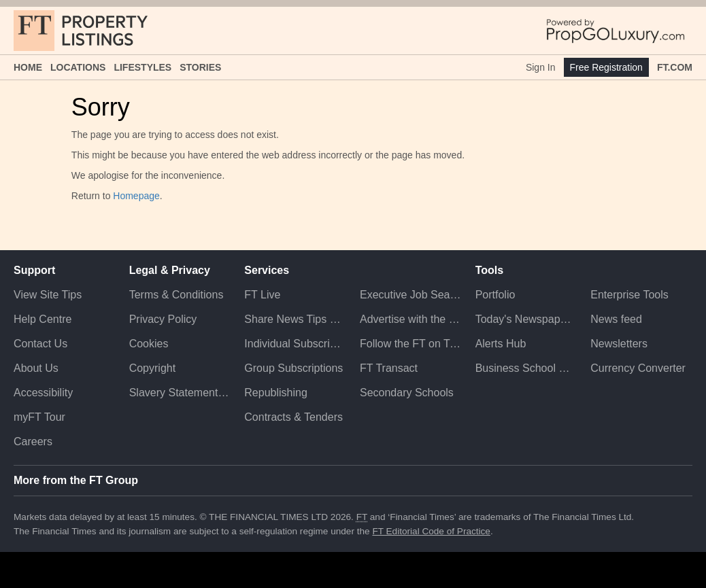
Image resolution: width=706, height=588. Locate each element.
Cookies (149, 344)
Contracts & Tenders (293, 417)
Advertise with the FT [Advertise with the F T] (411, 319)
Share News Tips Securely (295, 319)
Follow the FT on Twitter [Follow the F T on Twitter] (411, 344)
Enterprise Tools (629, 295)
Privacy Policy (163, 319)
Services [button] (267, 270)
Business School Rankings (526, 368)
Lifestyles (142, 67)
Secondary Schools (407, 393)
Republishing (276, 393)
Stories (200, 67)
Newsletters (619, 344)
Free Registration (606, 67)
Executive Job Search (411, 295)
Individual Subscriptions (295, 344)
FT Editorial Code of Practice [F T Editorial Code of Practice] (431, 531)
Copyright (152, 368)
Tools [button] (489, 270)
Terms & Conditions (176, 295)
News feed (616, 319)
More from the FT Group (76, 480)
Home (28, 67)
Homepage (136, 196)
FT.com (675, 67)
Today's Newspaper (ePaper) (526, 319)
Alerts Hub (501, 344)
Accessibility (43, 393)
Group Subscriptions (293, 368)
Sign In (541, 67)
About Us (36, 368)
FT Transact (389, 368)
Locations (78, 67)
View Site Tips (48, 295)
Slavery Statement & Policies (180, 393)
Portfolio (495, 295)
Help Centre (43, 319)
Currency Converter (638, 368)
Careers (33, 442)
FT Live (262, 295)
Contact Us (40, 344)
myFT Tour (39, 417)
